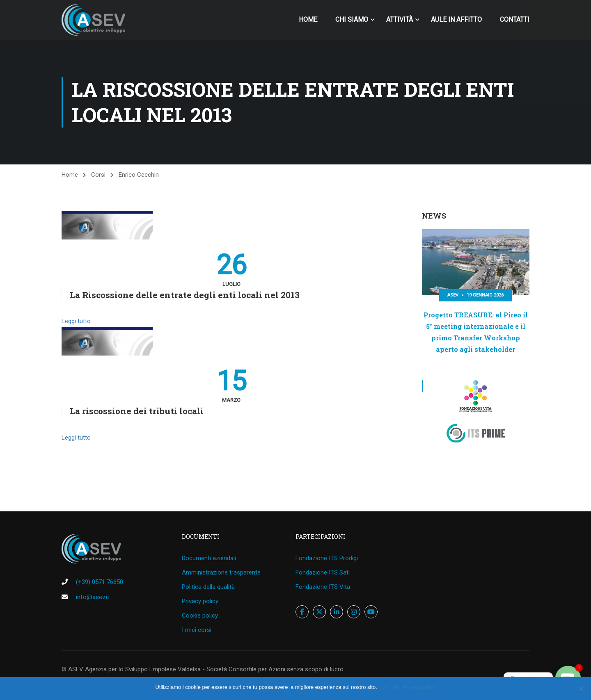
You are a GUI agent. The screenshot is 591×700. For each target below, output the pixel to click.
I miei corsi (197, 630)
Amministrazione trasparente (221, 572)
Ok (385, 687)
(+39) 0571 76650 (100, 582)
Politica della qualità (208, 587)
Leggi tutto (76, 321)
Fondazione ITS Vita (323, 587)
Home (70, 175)
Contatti (515, 19)
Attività (400, 19)
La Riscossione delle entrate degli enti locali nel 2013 (185, 295)
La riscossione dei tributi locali (137, 411)
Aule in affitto (456, 19)
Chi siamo (352, 19)
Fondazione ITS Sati (323, 572)
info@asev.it (93, 597)
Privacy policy (200, 601)
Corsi (98, 175)
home (308, 19)
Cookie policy (200, 616)
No (396, 687)
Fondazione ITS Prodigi (327, 558)
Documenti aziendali (209, 558)
